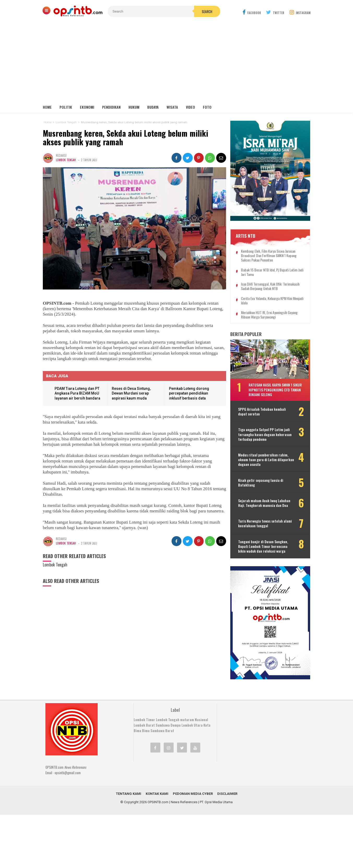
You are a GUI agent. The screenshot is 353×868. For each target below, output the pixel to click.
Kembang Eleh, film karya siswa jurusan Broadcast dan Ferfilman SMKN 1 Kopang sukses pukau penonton (270, 254)
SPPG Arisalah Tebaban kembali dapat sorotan (264, 410)
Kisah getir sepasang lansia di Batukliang (262, 481)
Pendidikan (111, 107)
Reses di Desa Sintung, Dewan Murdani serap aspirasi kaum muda (131, 393)
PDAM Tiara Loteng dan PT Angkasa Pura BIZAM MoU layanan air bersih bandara (77, 393)
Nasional (201, 715)
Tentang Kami (129, 789)
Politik (66, 107)
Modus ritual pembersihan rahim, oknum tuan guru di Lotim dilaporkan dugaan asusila (265, 458)
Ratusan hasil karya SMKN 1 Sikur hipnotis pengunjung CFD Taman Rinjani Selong (277, 388)
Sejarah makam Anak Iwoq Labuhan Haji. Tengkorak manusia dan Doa (266, 501)
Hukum (134, 107)
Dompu (176, 721)
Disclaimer (227, 789)
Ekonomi (87, 107)
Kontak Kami (157, 789)
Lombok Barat (144, 721)
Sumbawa (163, 721)
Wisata (172, 107)
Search (206, 11)
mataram (187, 715)
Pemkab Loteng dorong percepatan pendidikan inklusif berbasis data (189, 393)
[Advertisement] (176, 63)
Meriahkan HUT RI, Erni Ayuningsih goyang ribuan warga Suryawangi (271, 313)
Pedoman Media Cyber (193, 789)
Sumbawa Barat (162, 726)
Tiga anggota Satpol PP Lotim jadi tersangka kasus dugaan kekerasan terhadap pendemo (266, 433)
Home (47, 107)
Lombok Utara (192, 721)
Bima (146, 726)
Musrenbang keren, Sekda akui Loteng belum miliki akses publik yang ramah (126, 138)
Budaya (153, 107)
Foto (207, 107)
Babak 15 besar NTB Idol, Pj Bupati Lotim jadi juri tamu (271, 270)
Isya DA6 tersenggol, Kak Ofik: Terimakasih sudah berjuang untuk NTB (272, 285)
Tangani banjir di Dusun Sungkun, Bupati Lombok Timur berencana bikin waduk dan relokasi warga (265, 544)
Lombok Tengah (66, 160)
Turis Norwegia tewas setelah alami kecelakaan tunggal (267, 522)
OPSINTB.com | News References (172, 798)
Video (190, 107)
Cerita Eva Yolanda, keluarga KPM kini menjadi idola (268, 299)
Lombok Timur (144, 715)
